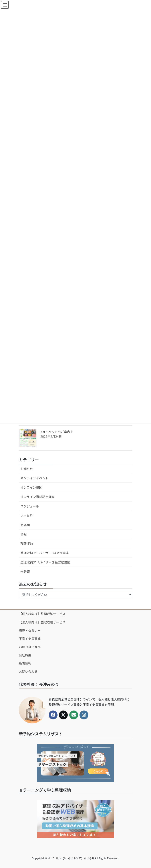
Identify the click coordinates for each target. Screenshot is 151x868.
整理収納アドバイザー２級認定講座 (45, 562)
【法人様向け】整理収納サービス (42, 622)
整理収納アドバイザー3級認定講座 (45, 553)
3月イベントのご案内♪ (57, 432)
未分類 (25, 571)
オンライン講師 (31, 487)
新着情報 (25, 663)
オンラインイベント (34, 478)
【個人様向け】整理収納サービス (42, 614)
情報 (24, 534)
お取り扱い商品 (30, 647)
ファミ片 (27, 516)
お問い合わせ (28, 671)
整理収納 (27, 543)
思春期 (25, 525)
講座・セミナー (30, 630)
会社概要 (25, 655)
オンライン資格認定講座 (38, 497)
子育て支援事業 (30, 639)
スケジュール (30, 506)
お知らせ (27, 469)
